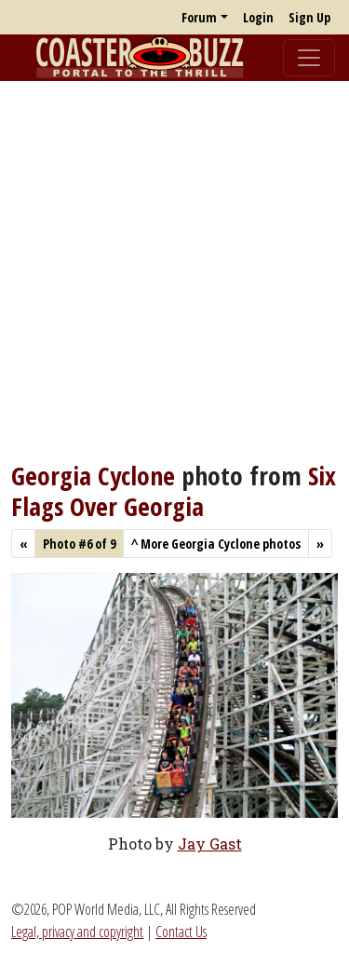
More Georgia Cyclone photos (216, 544)
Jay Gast (210, 844)
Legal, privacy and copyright (77, 932)
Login (258, 17)
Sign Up (309, 17)
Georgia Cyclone (93, 475)
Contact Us (181, 932)
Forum (199, 17)
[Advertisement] (174, 271)
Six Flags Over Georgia (174, 490)
